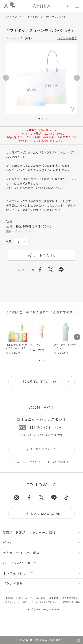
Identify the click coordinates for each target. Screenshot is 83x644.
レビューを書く (65, 39)
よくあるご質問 (57, 470)
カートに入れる (42, 256)
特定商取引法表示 (60, 616)
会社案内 (52, 607)
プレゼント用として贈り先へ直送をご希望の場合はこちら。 (40, 188)
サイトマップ (36, 607)
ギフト (17, 17)
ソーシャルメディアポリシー (29, 616)
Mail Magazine (46, 522)
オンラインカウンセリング (23, 572)
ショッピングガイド (25, 470)
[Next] (77, 79)
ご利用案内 (18, 607)
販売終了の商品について (42, 388)
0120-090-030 (47, 434)
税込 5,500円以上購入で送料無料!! (41, 640)
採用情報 (67, 607)
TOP (7, 17)
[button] (77, 341)
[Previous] (6, 79)
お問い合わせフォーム (42, 456)
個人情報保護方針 (26, 611)
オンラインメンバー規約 (54, 611)
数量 (9, 242)
